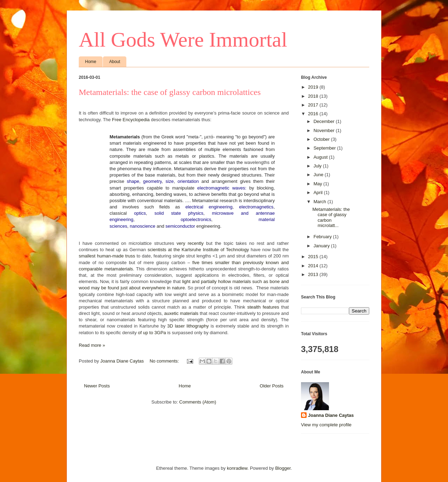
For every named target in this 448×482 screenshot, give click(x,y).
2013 (314, 274)
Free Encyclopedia (131, 120)
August (321, 157)
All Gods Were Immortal (183, 40)
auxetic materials (181, 313)
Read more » (92, 345)
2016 (314, 114)
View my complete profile (326, 425)
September (325, 148)
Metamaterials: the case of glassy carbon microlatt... (331, 218)
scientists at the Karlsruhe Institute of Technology (198, 250)
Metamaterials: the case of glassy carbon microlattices (170, 92)
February (323, 237)
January (322, 246)
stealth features (263, 307)
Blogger (283, 468)
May (318, 184)
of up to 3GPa (152, 333)
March (321, 202)
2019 (314, 87)
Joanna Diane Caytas (331, 415)
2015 (314, 257)
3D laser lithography (188, 326)
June (319, 175)
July (318, 166)
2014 (314, 266)
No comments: (165, 361)
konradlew (237, 468)
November (325, 130)
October (322, 139)
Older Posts (272, 386)
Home (91, 62)
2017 (314, 105)
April (319, 192)
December (325, 121)
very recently (190, 243)
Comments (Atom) (198, 402)
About (115, 62)
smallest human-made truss (107, 256)
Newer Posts (97, 386)
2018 (314, 96)
